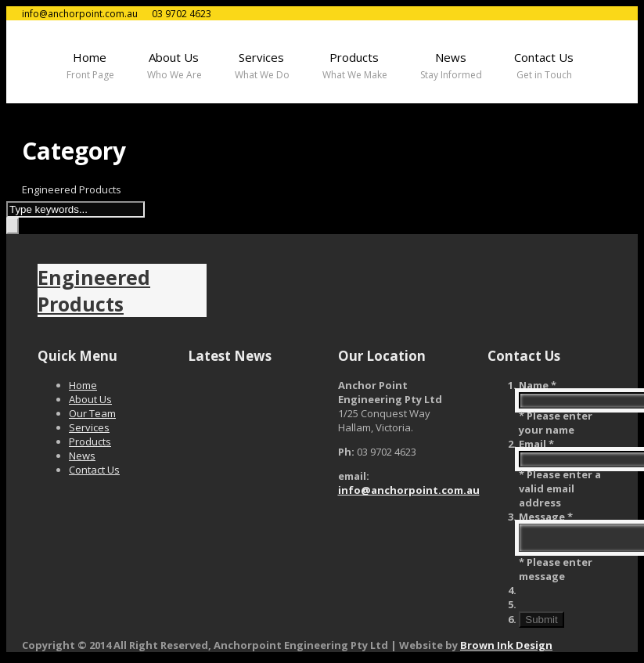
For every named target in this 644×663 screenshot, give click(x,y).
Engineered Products (94, 290)
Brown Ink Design (506, 650)
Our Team (92, 413)
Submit (541, 624)
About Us (90, 399)
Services (89, 427)
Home (83, 385)
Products (90, 441)
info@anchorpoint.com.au (409, 490)
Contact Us (94, 470)
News (82, 456)
